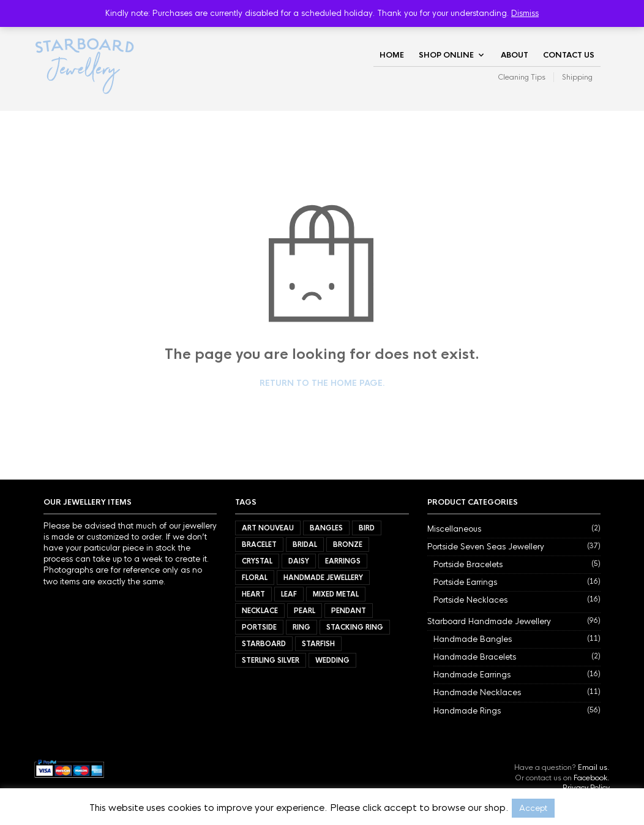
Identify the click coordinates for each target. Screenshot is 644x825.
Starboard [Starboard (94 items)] (264, 644)
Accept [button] (533, 808)
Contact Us (569, 55)
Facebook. (592, 778)
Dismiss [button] (525, 13)
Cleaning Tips (522, 77)
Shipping (577, 77)
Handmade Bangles (473, 639)
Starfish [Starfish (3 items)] (318, 644)
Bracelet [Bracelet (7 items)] (259, 544)
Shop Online (446, 55)
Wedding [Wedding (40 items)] (332, 660)
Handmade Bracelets (475, 657)
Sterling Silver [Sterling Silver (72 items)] (271, 660)
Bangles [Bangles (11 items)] (326, 528)
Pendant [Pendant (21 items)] (349, 611)
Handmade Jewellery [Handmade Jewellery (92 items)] (323, 578)
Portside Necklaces (470, 600)
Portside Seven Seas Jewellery (486, 547)
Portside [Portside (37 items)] (259, 627)
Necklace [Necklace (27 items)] (260, 611)
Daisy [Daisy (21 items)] (299, 561)
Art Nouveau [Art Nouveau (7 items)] (268, 528)
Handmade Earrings (472, 675)
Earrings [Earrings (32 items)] (343, 561)
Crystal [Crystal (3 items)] (257, 561)
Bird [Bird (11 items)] (367, 528)
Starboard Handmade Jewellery (489, 621)
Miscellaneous (454, 529)
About (515, 55)
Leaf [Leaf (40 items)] (289, 594)
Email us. (594, 767)
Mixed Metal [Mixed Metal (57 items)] (336, 594)
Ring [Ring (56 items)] (301, 627)
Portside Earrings (465, 582)
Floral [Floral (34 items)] (255, 578)
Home (392, 55)
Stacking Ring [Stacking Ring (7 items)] (355, 627)
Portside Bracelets (468, 564)
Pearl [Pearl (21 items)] (305, 611)
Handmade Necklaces (477, 692)
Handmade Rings (467, 711)
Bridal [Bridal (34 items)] (305, 544)
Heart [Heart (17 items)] (253, 594)
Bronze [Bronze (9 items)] (348, 544)
